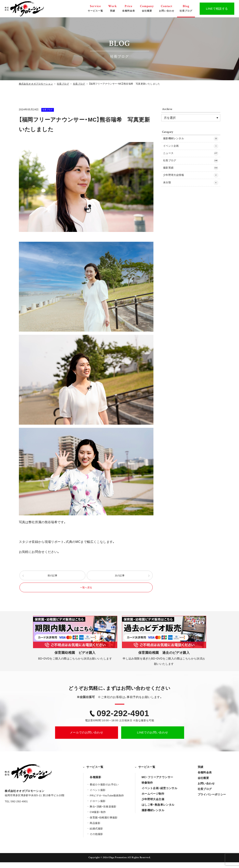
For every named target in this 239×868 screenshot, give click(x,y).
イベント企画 (191, 149)
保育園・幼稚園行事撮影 (104, 823)
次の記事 (120, 577)
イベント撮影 (98, 796)
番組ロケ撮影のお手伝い (104, 790)
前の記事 (53, 577)
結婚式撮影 (96, 834)
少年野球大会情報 (191, 184)
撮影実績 (191, 175)
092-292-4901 (123, 719)
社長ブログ (52, 110)
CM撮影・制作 (98, 818)
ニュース (191, 157)
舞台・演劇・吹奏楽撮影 (103, 812)
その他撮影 (96, 840)
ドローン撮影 (98, 807)
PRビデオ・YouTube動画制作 (107, 801)
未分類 (191, 193)
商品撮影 (95, 829)
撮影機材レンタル (191, 139)
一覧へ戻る (86, 592)
